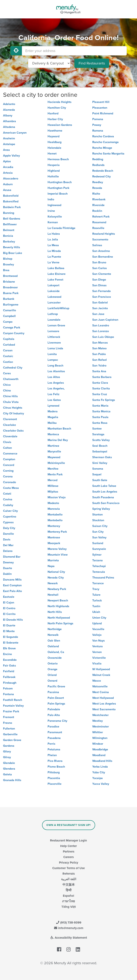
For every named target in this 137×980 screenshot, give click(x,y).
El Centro (9, 608)
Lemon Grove (56, 325)
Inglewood (54, 205)
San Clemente (102, 274)
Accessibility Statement (68, 938)
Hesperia (54, 165)
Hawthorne (55, 131)
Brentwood (10, 276)
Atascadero (11, 179)
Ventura (97, 646)
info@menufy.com (69, 928)
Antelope (9, 144)
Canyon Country (14, 333)
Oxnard (52, 681)
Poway (97, 125)
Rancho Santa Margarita (108, 154)
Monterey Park (57, 532)
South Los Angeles (105, 492)
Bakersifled (11, 201)
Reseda (97, 188)
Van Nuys (99, 641)
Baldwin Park (12, 207)
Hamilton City (57, 108)
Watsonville (100, 686)
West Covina (101, 692)
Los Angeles (56, 383)
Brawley (8, 264)
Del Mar (8, 545)
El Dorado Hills (13, 620)
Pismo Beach (56, 767)
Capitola (9, 339)
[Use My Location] (16, 51)
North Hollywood (59, 618)
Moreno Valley (57, 549)
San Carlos (100, 268)
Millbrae (53, 486)
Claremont (10, 419)
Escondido (10, 660)
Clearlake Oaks (13, 431)
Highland (54, 171)
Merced (52, 480)
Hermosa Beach (58, 159)
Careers (68, 857)
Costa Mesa (11, 488)
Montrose (54, 537)
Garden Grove (12, 740)
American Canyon (15, 133)
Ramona (98, 131)
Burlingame (11, 305)
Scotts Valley (101, 440)
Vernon (97, 652)
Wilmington (100, 738)
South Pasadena (103, 497)
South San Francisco (106, 503)
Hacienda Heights (60, 102)
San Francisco (102, 297)
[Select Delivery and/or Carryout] (49, 63)
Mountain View (58, 555)
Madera (53, 411)
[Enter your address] (74, 51)
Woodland (99, 755)
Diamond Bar (12, 557)
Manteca (53, 434)
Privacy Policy (69, 863)
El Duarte (9, 625)
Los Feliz (53, 394)
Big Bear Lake (13, 253)
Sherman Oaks (102, 457)
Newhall (53, 595)
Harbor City (55, 119)
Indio (51, 199)
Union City (99, 618)
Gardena (9, 746)
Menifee (53, 469)
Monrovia (54, 509)
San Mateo (99, 348)
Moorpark (54, 543)
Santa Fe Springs (104, 400)
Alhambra (9, 121)
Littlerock (54, 337)
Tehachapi (99, 566)
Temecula (99, 572)
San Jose (98, 314)
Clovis (7, 442)
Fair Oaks (9, 666)
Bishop (8, 259)
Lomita (52, 354)
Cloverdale (10, 436)
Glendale (9, 763)
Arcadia (8, 167)
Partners (69, 851)
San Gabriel (100, 303)
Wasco (97, 681)
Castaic (8, 356)
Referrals (69, 874)
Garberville (10, 734)
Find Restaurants (92, 63)
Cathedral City (13, 368)
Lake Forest (55, 280)
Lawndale (54, 320)
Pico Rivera (55, 761)
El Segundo (11, 637)
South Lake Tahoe (104, 486)
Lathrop (53, 314)
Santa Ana (99, 371)
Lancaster (54, 303)
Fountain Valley (13, 706)
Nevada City (56, 578)
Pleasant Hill (101, 102)
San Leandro (101, 325)
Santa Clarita (101, 389)
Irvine (51, 211)
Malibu (52, 423)
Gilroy (7, 757)
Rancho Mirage (102, 148)
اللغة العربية (69, 879)
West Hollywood (103, 698)
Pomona (98, 119)
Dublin (7, 574)
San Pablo (99, 354)
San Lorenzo (101, 331)
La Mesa (53, 245)
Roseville (98, 228)
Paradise (53, 727)
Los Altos (54, 377)
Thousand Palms (103, 578)
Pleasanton (100, 108)
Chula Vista (11, 402)
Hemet (52, 154)
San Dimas (99, 285)
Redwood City (101, 176)
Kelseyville (55, 217)
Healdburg (55, 142)
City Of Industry (13, 413)
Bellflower (10, 224)
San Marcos (100, 343)
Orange (52, 669)
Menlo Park (55, 474)
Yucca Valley (101, 784)
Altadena (9, 127)
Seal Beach (100, 446)
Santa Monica (101, 411)
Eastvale (9, 597)
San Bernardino (103, 257)
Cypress (8, 522)
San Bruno (99, 262)
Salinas (97, 245)
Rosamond (99, 222)
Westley (97, 721)
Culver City (10, 511)
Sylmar (97, 555)
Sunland (98, 543)
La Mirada (54, 251)
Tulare (96, 595)
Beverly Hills (12, 247)
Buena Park (11, 293)
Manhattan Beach (59, 429)
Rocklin (97, 211)
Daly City (9, 528)
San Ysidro (99, 366)
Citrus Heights (13, 408)
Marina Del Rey (58, 440)
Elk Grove (9, 648)
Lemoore (53, 331)
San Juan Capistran (105, 320)
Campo (8, 322)
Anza (6, 150)
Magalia (53, 417)
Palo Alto (54, 715)
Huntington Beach (60, 182)
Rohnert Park (101, 217)
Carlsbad (9, 345)
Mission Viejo (57, 497)
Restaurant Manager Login (68, 840)
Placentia (54, 778)
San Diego (99, 280)
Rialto (96, 194)
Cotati (7, 494)
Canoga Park (12, 328)
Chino (7, 391)
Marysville (54, 452)
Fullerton (9, 729)
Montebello (55, 520)
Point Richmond (103, 113)
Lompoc (53, 360)
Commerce (10, 454)
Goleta (7, 774)
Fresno (8, 723)
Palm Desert (56, 698)
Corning (8, 471)
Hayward (53, 136)
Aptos (7, 161)
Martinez (53, 446)
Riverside (98, 205)
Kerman (53, 222)
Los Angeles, (56, 389)
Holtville (53, 176)
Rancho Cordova (103, 136)
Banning (9, 213)
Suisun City (100, 526)
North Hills (55, 612)
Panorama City (57, 721)
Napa (51, 566)
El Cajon (9, 603)
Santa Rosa (100, 423)
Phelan (52, 755)
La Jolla (53, 240)
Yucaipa (97, 778)
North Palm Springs (60, 623)
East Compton (12, 585)
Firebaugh (10, 683)
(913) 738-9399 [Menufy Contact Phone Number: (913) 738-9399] (69, 922)
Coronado (9, 482)
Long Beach (55, 366)
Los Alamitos (56, 371)
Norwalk (53, 635)
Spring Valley (101, 509)
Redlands (98, 165)
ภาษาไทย (68, 901)
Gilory (7, 752)
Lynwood (53, 406)
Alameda (9, 110)
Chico (7, 385)
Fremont (9, 717)
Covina (8, 499)
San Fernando (101, 291)
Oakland (53, 646)
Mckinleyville (56, 463)
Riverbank (99, 199)
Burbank (9, 299)
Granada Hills (12, 780)
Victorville (99, 658)
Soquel (97, 474)
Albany (8, 116)
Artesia (8, 173)
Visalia (97, 664)
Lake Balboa (56, 268)
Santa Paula (100, 417)
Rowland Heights (104, 234)
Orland (52, 675)
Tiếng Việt (69, 907)
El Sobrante (11, 643)
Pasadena (54, 738)
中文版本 (69, 885)
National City (56, 572)
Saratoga (98, 434)
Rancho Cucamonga (105, 142)
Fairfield (9, 671)
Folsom (8, 688)
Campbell (9, 316)
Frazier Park (11, 711)
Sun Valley (99, 537)
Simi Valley (100, 463)
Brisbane (9, 282)
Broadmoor (10, 287)
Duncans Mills (12, 580)
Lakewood (54, 297)
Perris (51, 744)
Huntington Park (58, 188)
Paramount (55, 732)
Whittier (98, 732)
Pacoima (53, 692)
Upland (97, 623)
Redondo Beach (103, 171)
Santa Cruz (100, 394)
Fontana (8, 694)
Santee (97, 429)
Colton (7, 448)
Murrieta (53, 560)
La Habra (54, 234)
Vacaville (98, 629)
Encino (7, 654)
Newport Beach (58, 601)
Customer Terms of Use (68, 868)
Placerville (55, 784)
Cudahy (8, 505)
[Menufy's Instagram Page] (68, 950)
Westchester (100, 715)
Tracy (96, 589)
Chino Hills (10, 396)
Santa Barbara (102, 377)
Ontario (53, 664)
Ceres (7, 373)
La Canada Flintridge (61, 228)
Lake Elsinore (57, 274)
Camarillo (9, 310)
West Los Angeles (104, 704)
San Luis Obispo (103, 337)
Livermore (54, 343)
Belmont (9, 230)
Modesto (53, 503)
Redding (98, 159)
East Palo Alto (12, 591)
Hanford (53, 113)
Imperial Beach (58, 194)
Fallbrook (9, 677)
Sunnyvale (99, 549)
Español (68, 896)
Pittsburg (54, 772)
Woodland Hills (102, 761)
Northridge (55, 629)
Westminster (101, 727)
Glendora (9, 769)
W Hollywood (101, 669)
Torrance (98, 583)
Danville (8, 534)
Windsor (98, 744)
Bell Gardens (12, 219)
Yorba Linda (100, 767)
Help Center (68, 846)
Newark (53, 583)
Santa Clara (100, 383)
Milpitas (53, 492)
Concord (9, 465)
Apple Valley (11, 156)
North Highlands (58, 606)
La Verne (53, 262)
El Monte (9, 631)
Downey (8, 562)
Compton (9, 459)
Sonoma (98, 469)
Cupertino (10, 517)
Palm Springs (56, 704)
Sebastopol (100, 452)
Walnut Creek (101, 675)
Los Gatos (54, 400)
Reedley (98, 182)
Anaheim (9, 138)
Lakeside (54, 291)
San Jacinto (100, 308)
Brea (6, 270)
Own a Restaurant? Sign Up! (68, 825)
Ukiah (96, 612)
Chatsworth (11, 379)
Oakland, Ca (56, 652)
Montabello (55, 515)
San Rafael (100, 360)
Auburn (8, 184)
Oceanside (55, 658)
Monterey (54, 526)
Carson (8, 350)
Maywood (54, 457)
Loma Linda (55, 348)
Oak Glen (54, 641)
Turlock (97, 601)
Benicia (8, 236)
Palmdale (54, 709)
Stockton (98, 520)
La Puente (54, 257)
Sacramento (100, 240)
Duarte (8, 568)
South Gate (100, 480)
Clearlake (9, 425)
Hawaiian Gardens (60, 125)
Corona (8, 476)
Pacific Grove (56, 686)
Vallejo (97, 635)
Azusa (7, 190)
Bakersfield (11, 196)
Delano (8, 551)
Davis (7, 540)
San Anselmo (101, 251)
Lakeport (53, 285)
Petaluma (54, 749)
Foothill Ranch (13, 700)
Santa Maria (100, 406)
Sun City (98, 532)
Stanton (97, 515)
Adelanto (9, 104)
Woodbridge (100, 749)
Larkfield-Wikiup (58, 308)
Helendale (54, 148)
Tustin (96, 606)
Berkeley (9, 242)
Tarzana (97, 560)
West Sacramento (104, 709)
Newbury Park (57, 589)
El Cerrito (9, 614)
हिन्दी (69, 890)
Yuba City (99, 772)
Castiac (8, 362)
